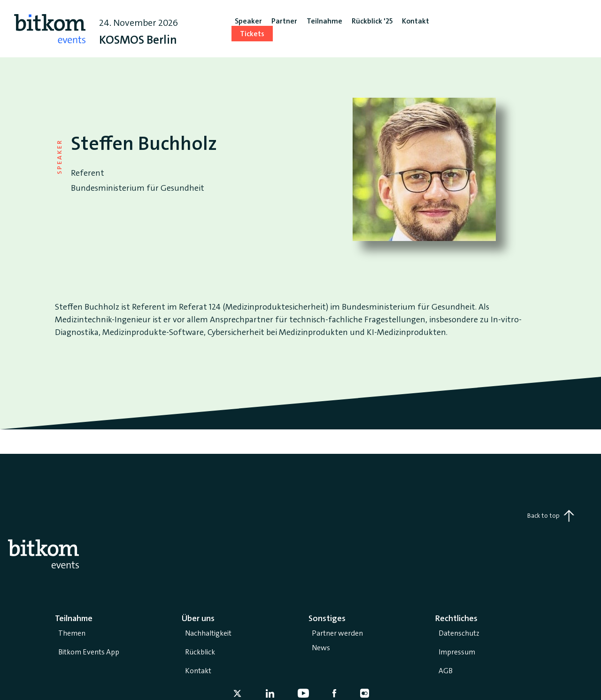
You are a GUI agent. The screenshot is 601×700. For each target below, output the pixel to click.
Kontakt (198, 671)
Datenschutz (459, 633)
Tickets (252, 34)
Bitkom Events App (89, 652)
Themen (72, 633)
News (321, 648)
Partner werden (337, 633)
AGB (446, 671)
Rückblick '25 (372, 21)
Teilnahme (324, 21)
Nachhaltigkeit (208, 633)
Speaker (248, 21)
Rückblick (200, 652)
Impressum (457, 652)
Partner (284, 21)
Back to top (551, 516)
